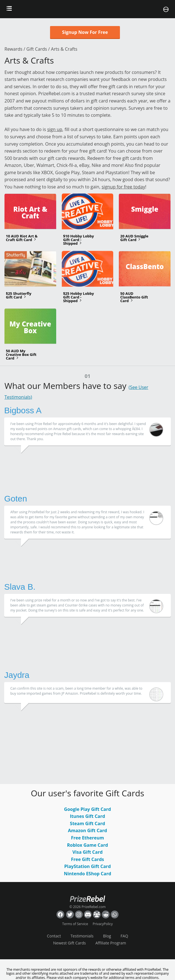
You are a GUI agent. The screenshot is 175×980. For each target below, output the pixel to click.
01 (88, 376)
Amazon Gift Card (88, 830)
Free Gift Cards (88, 859)
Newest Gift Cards (69, 943)
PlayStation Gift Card (88, 866)
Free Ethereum (88, 838)
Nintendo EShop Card (87, 874)
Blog (107, 936)
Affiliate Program (111, 943)
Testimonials (82, 936)
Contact (54, 936)
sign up (55, 129)
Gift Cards (37, 49)
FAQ (124, 936)
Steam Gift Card (88, 823)
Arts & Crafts (64, 49)
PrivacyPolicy (103, 924)
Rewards (13, 49)
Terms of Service (75, 924)
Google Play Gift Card (88, 809)
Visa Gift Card (88, 852)
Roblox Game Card (88, 845)
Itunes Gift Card (88, 816)
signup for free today (123, 187)
